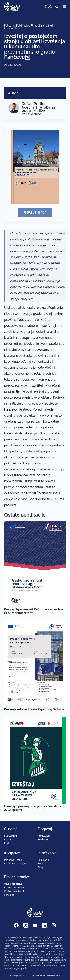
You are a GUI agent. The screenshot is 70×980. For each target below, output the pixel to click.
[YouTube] (35, 925)
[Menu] (64, 7)
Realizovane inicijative (16, 863)
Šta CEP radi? (11, 836)
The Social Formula (50, 976)
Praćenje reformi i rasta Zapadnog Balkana (34, 709)
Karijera (8, 839)
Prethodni (43, 839)
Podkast (42, 863)
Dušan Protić (33, 103)
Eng (48, 7)
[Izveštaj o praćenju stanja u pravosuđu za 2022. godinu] (35, 761)
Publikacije (22, 26)
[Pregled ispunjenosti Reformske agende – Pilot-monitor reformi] (35, 564)
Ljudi (7, 843)
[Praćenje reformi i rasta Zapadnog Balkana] (35, 664)
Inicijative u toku (13, 860)
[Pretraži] (57, 7)
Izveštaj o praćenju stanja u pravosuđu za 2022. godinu (33, 808)
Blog (40, 867)
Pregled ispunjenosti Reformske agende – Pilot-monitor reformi (34, 611)
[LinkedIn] (44, 925)
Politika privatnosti (14, 887)
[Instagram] (54, 925)
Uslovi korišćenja (13, 884)
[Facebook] (16, 925)
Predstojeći (44, 836)
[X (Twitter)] (26, 925)
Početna (9, 26)
